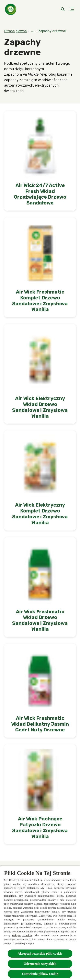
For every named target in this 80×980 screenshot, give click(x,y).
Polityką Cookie (22, 935)
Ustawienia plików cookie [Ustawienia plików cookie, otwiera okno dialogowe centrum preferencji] (40, 974)
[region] (40, 923)
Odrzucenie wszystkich (40, 964)
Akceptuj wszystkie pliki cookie (40, 953)
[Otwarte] (63, 9)
